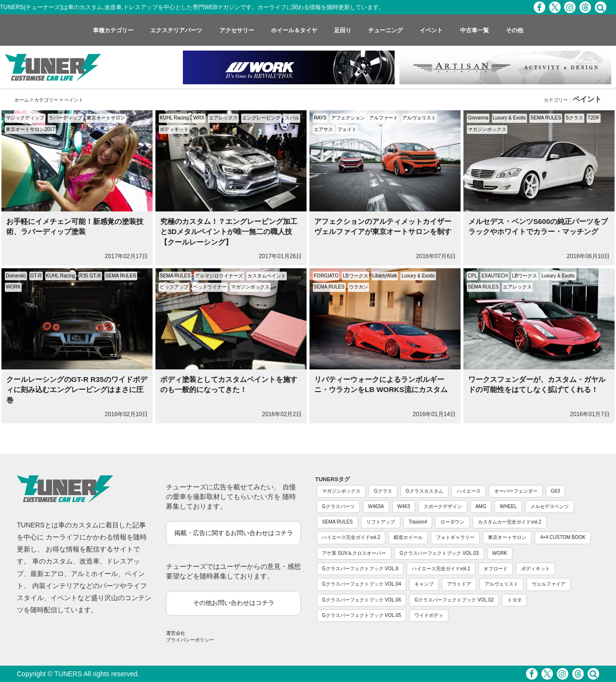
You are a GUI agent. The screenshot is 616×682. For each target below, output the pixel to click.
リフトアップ (381, 522)
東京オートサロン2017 (30, 129)
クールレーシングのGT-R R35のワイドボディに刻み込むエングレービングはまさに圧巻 (77, 390)
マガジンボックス (487, 129)
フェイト (347, 129)
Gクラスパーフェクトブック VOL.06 (361, 600)
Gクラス (383, 491)
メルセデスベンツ (550, 506)
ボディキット (174, 129)
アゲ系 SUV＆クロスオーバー (354, 553)
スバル (292, 118)
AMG (481, 506)
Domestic (16, 276)
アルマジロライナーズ (219, 276)
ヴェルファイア (549, 584)
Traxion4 (418, 522)
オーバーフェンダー (516, 491)
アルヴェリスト (419, 118)
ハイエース (469, 491)
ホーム (22, 100)
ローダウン (452, 522)
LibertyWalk (385, 276)
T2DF (594, 118)
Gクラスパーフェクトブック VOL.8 (360, 569)
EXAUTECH (494, 276)
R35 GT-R (90, 276)
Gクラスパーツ (338, 506)
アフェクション (348, 118)
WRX (199, 118)
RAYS (320, 118)
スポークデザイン (443, 506)
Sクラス (574, 118)
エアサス (323, 129)
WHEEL (508, 506)
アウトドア (459, 584)
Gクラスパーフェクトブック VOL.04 (361, 584)
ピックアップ (174, 287)
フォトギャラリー (455, 537)
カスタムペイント (267, 276)
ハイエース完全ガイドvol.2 (351, 537)
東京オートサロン (106, 118)
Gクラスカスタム (424, 491)
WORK (13, 287)
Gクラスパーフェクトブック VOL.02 (454, 600)
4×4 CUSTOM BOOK (563, 537)
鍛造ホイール (408, 537)
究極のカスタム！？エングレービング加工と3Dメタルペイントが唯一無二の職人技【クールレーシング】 (229, 232)
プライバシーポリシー (190, 640)
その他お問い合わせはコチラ (234, 603)
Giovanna (478, 118)
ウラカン (359, 287)
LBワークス (355, 276)
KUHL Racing (174, 118)
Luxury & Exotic (509, 118)
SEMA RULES (546, 118)
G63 (556, 491)
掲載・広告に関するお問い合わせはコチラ (234, 533)
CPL (472, 276)
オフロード (496, 569)
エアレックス (223, 118)
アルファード (384, 118)
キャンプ (424, 584)
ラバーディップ (65, 118)
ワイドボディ (429, 615)
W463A (376, 506)
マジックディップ (25, 118)
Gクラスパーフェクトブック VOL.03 (439, 553)
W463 (404, 506)
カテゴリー (46, 100)
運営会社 (176, 633)
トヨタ (514, 600)
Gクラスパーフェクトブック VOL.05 (361, 615)
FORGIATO (326, 276)
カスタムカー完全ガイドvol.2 (509, 522)
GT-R (36, 276)
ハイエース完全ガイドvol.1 (441, 569)
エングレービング (261, 118)
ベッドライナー (210, 287)
